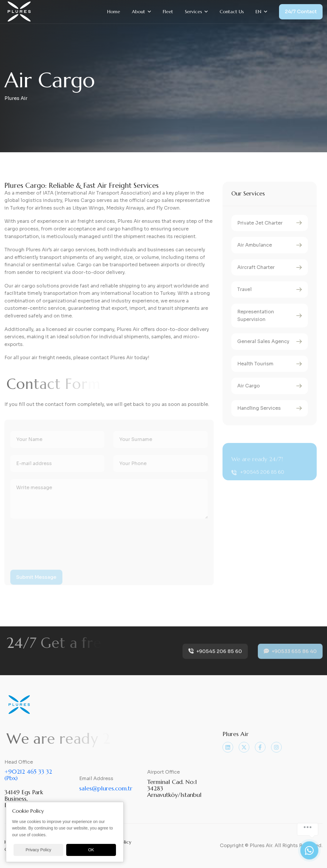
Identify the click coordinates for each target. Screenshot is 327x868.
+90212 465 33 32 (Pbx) (28, 775)
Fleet (168, 11)
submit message (36, 583)
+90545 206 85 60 (262, 479)
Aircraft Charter (256, 267)
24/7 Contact (301, 12)
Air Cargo (249, 386)
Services (193, 11)
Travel (244, 289)
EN (258, 11)
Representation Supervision (256, 316)
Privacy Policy (38, 850)
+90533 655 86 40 (290, 656)
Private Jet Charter (260, 223)
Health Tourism (255, 364)
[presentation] (55, 550)
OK (91, 850)
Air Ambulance (255, 245)
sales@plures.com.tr (106, 788)
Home (114, 11)
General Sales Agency (263, 341)
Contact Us (232, 11)
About (138, 11)
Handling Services (259, 408)
